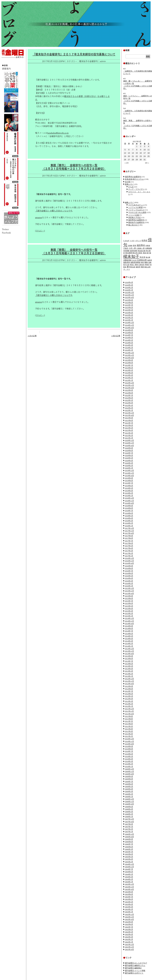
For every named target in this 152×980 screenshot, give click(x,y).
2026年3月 (129, 285)
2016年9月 (129, 566)
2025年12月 (129, 292)
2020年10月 (129, 446)
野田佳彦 (132, 267)
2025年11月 (129, 295)
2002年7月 (129, 927)
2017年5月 (129, 546)
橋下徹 (149, 253)
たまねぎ (126, 241)
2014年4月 (129, 639)
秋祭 (142, 262)
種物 (146, 262)
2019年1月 (129, 496)
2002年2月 (129, 939)
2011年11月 (129, 711)
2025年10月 (129, 297)
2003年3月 (129, 907)
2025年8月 (129, 303)
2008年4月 (129, 809)
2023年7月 (129, 365)
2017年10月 (129, 533)
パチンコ (138, 241)
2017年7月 (129, 541)
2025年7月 (129, 305)
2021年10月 (129, 415)
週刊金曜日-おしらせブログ (136, 963)
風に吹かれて (134, 225)
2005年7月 (129, 852)
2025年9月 (129, 300)
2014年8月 (129, 628)
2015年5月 (129, 606)
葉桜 (136, 265)
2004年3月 (129, 877)
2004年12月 (129, 864)
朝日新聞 (129, 253)
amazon (39, 217)
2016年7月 (129, 571)
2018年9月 (129, 506)
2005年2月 (129, 862)
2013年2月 (129, 674)
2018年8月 (129, 508)
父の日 (134, 260)
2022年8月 (129, 393)
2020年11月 (129, 443)
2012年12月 (129, 679)
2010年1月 (129, 767)
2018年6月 (129, 513)
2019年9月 (129, 478)
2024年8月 (129, 333)
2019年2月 (129, 493)
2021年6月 (129, 425)
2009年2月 (129, 794)
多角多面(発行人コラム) (135, 179)
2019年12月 (129, 470)
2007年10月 (129, 822)
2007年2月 (129, 829)
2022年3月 (129, 405)
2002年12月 (129, 914)
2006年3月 (129, 849)
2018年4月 (129, 518)
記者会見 (141, 265)
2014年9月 (129, 626)
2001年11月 (129, 947)
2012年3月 (129, 701)
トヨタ (132, 241)
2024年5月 (129, 340)
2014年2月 (129, 644)
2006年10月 (129, 837)
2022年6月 (129, 398)
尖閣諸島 (149, 248)
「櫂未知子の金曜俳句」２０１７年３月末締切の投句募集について (74, 54)
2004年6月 (129, 872)
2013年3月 (129, 671)
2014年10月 (129, 624)
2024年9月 (129, 330)
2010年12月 (129, 739)
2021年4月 (129, 430)
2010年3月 (129, 761)
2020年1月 (129, 468)
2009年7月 (129, 782)
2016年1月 (129, 586)
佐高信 (144, 241)
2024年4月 (129, 343)
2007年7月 (129, 827)
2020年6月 (129, 455)
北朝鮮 (130, 246)
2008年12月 (129, 799)
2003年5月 (129, 902)
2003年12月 (129, 884)
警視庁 (147, 265)
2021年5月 (129, 428)
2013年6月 (129, 664)
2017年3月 (129, 551)
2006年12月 (129, 834)
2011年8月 (129, 719)
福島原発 (127, 262)
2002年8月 (129, 924)
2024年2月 (129, 348)
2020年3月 (129, 463)
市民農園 (126, 251)
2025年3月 (129, 315)
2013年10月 (129, 654)
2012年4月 (129, 699)
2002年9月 (129, 922)
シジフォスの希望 (135, 207)
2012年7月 (129, 691)
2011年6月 (129, 724)
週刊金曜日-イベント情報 (135, 971)
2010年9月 (129, 746)
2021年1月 (129, 438)
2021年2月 (129, 435)
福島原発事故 (135, 262)
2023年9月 (129, 360)
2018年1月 (129, 526)
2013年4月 (129, 669)
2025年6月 (129, 308)
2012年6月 (129, 694)
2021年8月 (129, 420)
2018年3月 (129, 521)
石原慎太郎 (142, 260)
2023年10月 (129, 358)
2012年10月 (129, 684)
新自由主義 (142, 251)
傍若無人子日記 (135, 217)
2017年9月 (129, 536)
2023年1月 (129, 380)
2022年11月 (129, 385)
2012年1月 (129, 706)
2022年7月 (129, 395)
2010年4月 (129, 759)
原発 (134, 246)
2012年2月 (129, 704)
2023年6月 (129, 368)
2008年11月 (129, 802)
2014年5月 (129, 636)
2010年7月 (129, 751)
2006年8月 (129, 842)
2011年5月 (129, 726)
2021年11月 (129, 413)
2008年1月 (129, 817)
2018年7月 (129, 511)
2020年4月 (129, 461)
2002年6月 (129, 929)
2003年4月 (129, 904)
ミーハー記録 (134, 215)
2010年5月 (129, 756)
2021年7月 (129, 423)
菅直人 (132, 265)
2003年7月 (129, 897)
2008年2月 (129, 814)
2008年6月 (129, 807)
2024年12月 (129, 323)
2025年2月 (129, 318)
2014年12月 (129, 618)
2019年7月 (129, 483)
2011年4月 (129, 729)
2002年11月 (129, 917)
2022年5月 (129, 400)
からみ (131, 187)
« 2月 (127, 163)
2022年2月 (129, 408)
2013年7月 (129, 661)
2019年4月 (129, 491)
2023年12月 (129, 353)
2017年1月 (129, 556)
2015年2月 (129, 613)
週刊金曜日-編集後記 (133, 968)
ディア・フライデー (136, 189)
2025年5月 (129, 310)
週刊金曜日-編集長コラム (135, 965)
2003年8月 (129, 894)
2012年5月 (129, 696)
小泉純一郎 (141, 248)
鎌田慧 (138, 267)
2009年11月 (129, 771)
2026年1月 (129, 290)
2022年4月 (129, 403)
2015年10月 (129, 593)
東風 (144, 253)
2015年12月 (129, 588)
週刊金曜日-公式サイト (134, 973)
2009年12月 (129, 769)
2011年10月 (129, 714)
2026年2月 (129, 288)
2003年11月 (129, 887)
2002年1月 (129, 942)
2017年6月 (129, 543)
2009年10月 (129, 774)
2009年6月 (129, 784)
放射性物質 (134, 251)
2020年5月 (129, 458)
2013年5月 (129, 666)
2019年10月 (129, 476)
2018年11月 (129, 501)
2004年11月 (129, 867)
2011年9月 (129, 716)
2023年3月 (129, 375)
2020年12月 (129, 440)
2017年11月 (129, 531)
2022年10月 (129, 388)
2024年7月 (129, 335)
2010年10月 (129, 744)
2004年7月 (129, 869)
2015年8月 (129, 598)
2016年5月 (129, 576)
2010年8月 (129, 749)
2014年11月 (129, 621)
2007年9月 (129, 824)
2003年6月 (129, 899)
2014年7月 (129, 631)
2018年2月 (129, 523)
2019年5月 (129, 488)
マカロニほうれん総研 (137, 212)
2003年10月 (129, 889)
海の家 (148, 257)
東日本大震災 (137, 253)
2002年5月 (129, 932)
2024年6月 (129, 338)
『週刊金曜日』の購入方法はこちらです (53, 211)
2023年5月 (129, 370)
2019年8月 (129, 481)
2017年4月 (129, 548)
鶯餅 (142, 267)
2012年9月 (129, 686)
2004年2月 (129, 879)
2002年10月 (129, 919)
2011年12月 (129, 709)
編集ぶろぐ (129, 202)
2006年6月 (129, 847)
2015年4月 (129, 609)
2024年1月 (129, 350)
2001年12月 (129, 944)
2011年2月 (129, 734)
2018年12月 (129, 498)
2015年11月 (129, 591)
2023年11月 (129, 355)
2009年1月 (129, 797)
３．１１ (127, 269)
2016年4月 (129, 578)
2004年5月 (129, 874)
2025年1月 (129, 320)
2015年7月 (129, 601)
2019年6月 (129, 486)
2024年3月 (129, 345)
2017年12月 (129, 528)
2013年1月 (129, 676)
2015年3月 (129, 611)
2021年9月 (129, 418)
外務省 (148, 246)
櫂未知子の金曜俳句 (136, 222)
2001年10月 (129, 949)
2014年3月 (129, 641)
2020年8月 (129, 450)
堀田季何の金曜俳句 (133, 177)
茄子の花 (126, 265)
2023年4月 (129, 373)
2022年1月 (129, 410)
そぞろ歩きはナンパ (136, 205)
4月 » (147, 163)
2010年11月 (129, 741)
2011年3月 (129, 731)
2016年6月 (129, 573)
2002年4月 (129, 934)
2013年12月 (129, 649)
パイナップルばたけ (136, 210)
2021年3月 (129, 433)
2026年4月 (129, 282)
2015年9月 (129, 596)
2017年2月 (129, 553)
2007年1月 (129, 832)
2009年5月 (129, 786)
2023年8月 (129, 363)
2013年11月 (129, 651)
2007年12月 (129, 819)
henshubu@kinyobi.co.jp (58, 133)
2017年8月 (129, 538)
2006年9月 (129, 839)
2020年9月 (129, 448)
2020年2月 (129, 466)
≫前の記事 (116, 336)
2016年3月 (129, 581)
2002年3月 (129, 937)
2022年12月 (129, 383)
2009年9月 (129, 776)
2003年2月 (129, 909)
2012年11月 (129, 681)
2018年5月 (129, 516)
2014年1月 (129, 646)
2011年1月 (129, 736)
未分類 (128, 182)
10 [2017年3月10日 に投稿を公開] (145, 150)
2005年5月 (129, 857)
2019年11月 (129, 473)
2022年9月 (129, 390)
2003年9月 (129, 892)
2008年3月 (129, 812)
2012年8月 (129, 689)
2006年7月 (129, 844)
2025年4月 (129, 313)
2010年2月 (129, 764)
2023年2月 (129, 378)
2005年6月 (129, 854)
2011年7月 (129, 721)
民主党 (143, 257)
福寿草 (150, 260)
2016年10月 (129, 563)
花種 (150, 262)
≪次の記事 (32, 336)
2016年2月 (129, 583)
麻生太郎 (147, 267)
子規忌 (126, 248)
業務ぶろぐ (129, 184)
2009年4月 (129, 789)
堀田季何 (141, 245)
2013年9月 (129, 656)
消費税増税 (127, 260)
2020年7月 (129, 453)
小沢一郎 (132, 248)
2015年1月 (129, 616)
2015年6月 (129, 603)
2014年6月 (129, 634)
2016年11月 (129, 561)
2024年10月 (129, 328)
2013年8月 (129, 659)
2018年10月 (129, 503)
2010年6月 (129, 754)
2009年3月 (129, 791)
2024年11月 (129, 325)
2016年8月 (129, 568)
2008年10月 (129, 804)
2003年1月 (129, 912)
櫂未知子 (131, 256)
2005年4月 (129, 859)
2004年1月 (129, 882)
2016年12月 (129, 558)
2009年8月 (129, 779)
